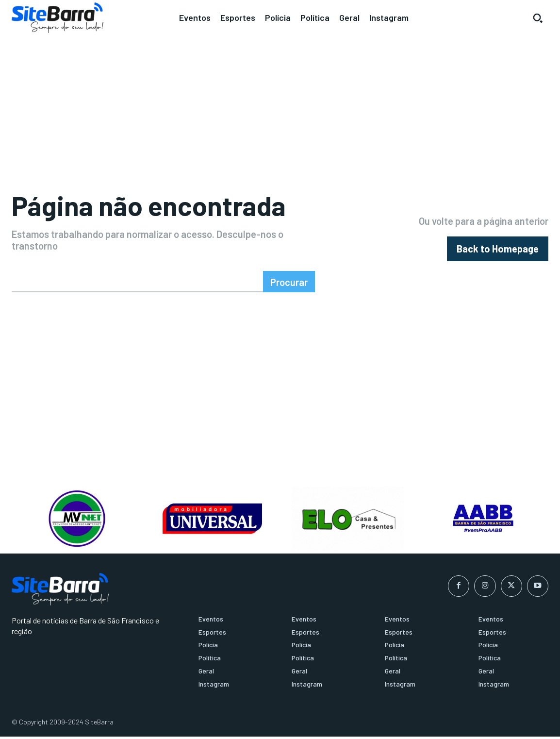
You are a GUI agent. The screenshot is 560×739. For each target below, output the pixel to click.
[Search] (289, 284)
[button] (538, 18)
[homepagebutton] (498, 250)
